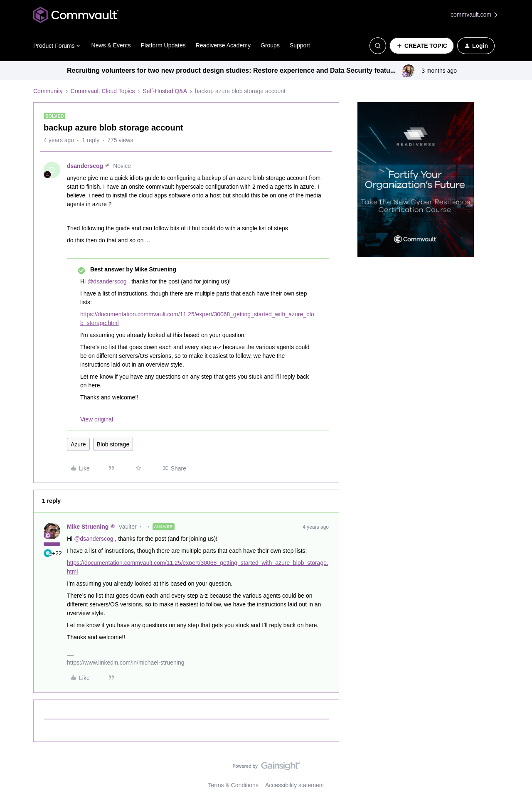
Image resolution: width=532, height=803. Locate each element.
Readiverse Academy (223, 45)
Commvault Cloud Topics (103, 91)
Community (48, 91)
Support (300, 45)
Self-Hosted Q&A (165, 91)
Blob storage (113, 444)
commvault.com (475, 15)
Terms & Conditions (233, 785)
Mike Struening (88, 527)
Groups (270, 45)
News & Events (111, 45)
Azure (78, 444)
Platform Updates (163, 45)
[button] (422, 46)
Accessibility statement (295, 785)
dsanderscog (85, 166)
